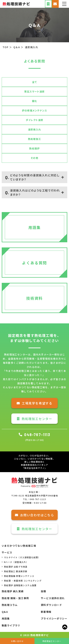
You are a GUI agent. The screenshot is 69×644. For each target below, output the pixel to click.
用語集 (6, 618)
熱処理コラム (10, 605)
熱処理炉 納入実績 (13, 591)
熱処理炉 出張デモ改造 (15, 567)
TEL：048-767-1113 (34, 499)
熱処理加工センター (34, 419)
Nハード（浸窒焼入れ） (15, 562)
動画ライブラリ (11, 625)
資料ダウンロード (51, 605)
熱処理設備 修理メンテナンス (18, 576)
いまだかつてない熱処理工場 (19, 546)
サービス (7, 552)
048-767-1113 (34, 435)
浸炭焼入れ (35, 129)
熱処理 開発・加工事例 (15, 598)
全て (35, 82)
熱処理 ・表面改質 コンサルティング (22, 581)
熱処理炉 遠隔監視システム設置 (19, 585)
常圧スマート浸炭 (34, 91)
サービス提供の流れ (53, 598)
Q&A (5, 612)
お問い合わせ (17, 641)
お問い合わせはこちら (34, 515)
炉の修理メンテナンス (35, 110)
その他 (34, 158)
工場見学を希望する (34, 403)
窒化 (35, 101)
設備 (44, 591)
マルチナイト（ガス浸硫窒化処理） (21, 557)
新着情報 (46, 612)
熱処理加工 (35, 139)
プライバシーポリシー (54, 618)
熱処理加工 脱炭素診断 (15, 571)
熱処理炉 (34, 148)
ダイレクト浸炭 (35, 120)
